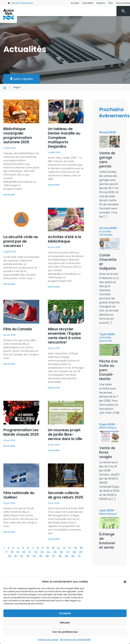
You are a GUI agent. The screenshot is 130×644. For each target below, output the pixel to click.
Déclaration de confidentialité (75, 640)
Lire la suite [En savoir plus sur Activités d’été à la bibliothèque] (54, 287)
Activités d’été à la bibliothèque (64, 239)
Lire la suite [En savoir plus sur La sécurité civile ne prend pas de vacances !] (9, 284)
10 (48, 548)
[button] (125, 582)
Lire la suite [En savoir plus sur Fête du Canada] (9, 364)
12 (58, 548)
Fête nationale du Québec (19, 495)
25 (55, 552)
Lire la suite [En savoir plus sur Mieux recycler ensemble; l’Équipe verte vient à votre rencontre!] (54, 388)
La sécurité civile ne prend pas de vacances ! (21, 241)
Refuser (65, 623)
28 (74, 552)
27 (68, 552)
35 (41, 556)
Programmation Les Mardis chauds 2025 (21, 432)
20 (24, 552)
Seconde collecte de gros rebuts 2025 (66, 495)
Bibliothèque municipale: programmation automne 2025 (18, 135)
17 (6, 552)
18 (12, 552)
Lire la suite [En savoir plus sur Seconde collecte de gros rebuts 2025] (54, 539)
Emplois (101, 3)
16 (81, 548)
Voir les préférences (65, 632)
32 (21, 556)
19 (18, 552)
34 (34, 556)
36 (47, 556)
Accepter (65, 613)
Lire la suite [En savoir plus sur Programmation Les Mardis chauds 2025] (9, 446)
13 (64, 548)
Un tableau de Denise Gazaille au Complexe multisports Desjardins (64, 138)
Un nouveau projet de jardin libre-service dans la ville (65, 434)
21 (30, 552)
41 (79, 556)
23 (42, 552)
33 (28, 556)
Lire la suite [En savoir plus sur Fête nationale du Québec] (9, 532)
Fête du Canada (18, 329)
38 (60, 556)
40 (73, 556)
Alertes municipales (20, 3)
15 (76, 548)
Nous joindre (123, 3)
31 (16, 556)
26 (61, 552)
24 (48, 552)
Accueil (75, 3)
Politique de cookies (48, 640)
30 (10, 556)
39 (66, 556)
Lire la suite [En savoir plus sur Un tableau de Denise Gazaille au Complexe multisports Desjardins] (54, 185)
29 (81, 552)
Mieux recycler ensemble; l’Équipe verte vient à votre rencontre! (64, 336)
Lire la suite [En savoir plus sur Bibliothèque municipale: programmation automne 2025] (9, 195)
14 (70, 548)
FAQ (111, 3)
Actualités (88, 3)
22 (36, 552)
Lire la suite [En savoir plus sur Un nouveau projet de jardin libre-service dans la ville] (54, 450)
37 (54, 556)
